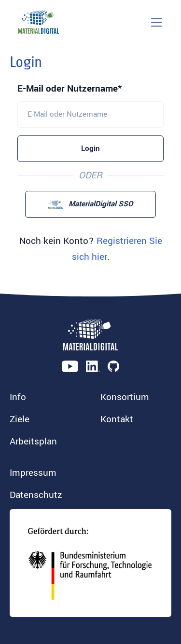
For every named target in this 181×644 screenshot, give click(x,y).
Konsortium (125, 397)
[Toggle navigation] (157, 22)
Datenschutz (36, 495)
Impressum (33, 473)
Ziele (20, 419)
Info (18, 397)
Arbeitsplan (33, 442)
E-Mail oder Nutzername (68, 89)
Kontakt (117, 419)
